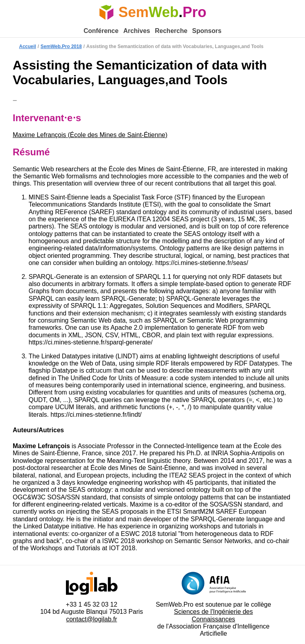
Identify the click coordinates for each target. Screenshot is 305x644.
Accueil (28, 46)
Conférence (101, 31)
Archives (137, 31)
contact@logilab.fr (91, 619)
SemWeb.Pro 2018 (61, 46)
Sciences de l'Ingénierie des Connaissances (213, 615)
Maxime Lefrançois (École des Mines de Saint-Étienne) (90, 135)
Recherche (171, 31)
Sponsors (207, 31)
